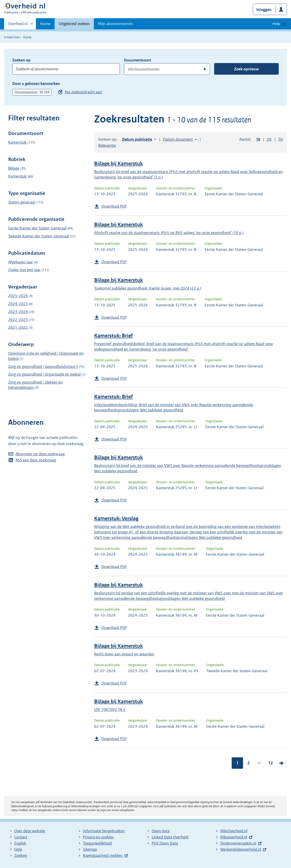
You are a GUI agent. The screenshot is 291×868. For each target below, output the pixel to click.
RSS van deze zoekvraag (36, 460)
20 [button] (269, 139)
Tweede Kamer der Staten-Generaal (39, 236)
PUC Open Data (165, 843)
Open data (161, 831)
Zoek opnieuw (246, 69)
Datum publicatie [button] (137, 139)
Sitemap (90, 849)
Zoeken (21, 855)
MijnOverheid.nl (234, 831)
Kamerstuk (17, 142)
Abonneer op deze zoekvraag (40, 454)
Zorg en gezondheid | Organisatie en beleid (44, 374)
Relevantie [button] (107, 145)
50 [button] (281, 139)
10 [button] (258, 139)
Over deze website (30, 831)
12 (271, 763)
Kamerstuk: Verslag (116, 518)
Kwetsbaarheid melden (103, 855)
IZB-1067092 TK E (110, 710)
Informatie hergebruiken (104, 831)
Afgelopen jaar (21, 262)
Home (45, 24)
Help (18, 849)
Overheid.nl (18, 25)
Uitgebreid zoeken (74, 24)
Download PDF (114, 206)
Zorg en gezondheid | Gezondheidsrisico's (43, 367)
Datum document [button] (178, 139)
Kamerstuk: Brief (113, 336)
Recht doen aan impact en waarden (124, 654)
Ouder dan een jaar (24, 270)
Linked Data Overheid (170, 837)
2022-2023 (18, 320)
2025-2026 (18, 296)
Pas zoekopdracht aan (83, 92)
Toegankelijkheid (97, 843)
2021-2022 (18, 327)
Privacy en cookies (98, 837)
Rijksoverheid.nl (234, 837)
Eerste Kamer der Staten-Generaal (37, 228)
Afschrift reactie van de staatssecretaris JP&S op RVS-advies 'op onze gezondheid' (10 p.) (169, 233)
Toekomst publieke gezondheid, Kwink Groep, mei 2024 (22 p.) (148, 288)
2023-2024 (18, 312)
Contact (21, 837)
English (20, 843)
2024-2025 (18, 304)
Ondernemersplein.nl (238, 843)
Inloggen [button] (264, 10)
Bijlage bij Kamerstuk (118, 164)
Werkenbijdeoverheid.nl (241, 849)
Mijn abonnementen (115, 24)
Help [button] (276, 24)
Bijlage (14, 168)
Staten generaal (22, 202)
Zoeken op (21, 60)
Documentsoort (137, 60)
